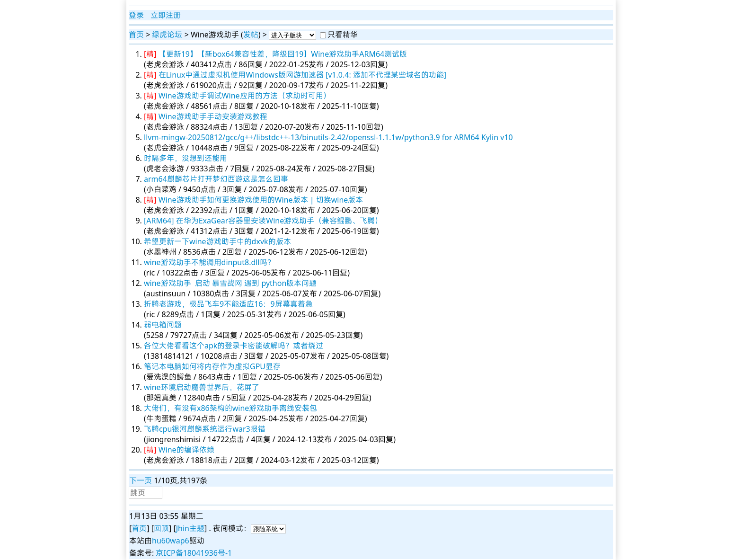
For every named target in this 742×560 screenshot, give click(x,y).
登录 (136, 15)
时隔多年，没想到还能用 (185, 158)
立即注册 (166, 15)
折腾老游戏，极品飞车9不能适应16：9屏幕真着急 (228, 304)
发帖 (251, 35)
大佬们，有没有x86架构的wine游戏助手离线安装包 (230, 408)
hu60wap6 (171, 541)
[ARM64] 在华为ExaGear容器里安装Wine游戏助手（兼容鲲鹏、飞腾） (263, 221)
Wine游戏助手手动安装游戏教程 (213, 116)
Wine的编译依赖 (186, 450)
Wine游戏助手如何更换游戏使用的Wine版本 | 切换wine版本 (261, 200)
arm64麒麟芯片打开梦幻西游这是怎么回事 (216, 179)
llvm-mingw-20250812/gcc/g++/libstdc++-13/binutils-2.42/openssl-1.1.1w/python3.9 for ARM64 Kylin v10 (328, 137)
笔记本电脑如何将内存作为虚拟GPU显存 (212, 366)
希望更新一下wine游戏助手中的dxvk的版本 (217, 241)
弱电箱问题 (163, 325)
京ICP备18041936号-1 (194, 553)
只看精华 (343, 35)
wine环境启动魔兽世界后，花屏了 (202, 387)
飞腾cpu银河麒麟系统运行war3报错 (205, 429)
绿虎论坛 (167, 35)
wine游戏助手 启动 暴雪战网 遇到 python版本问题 (230, 283)
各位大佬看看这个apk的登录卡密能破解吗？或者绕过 (234, 346)
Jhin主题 (190, 528)
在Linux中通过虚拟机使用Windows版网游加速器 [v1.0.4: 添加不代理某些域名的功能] (302, 75)
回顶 (161, 528)
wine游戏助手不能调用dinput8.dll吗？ (209, 262)
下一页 (141, 480)
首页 (136, 35)
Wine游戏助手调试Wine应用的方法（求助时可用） (245, 96)
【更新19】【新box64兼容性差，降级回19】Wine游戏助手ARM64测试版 (283, 54)
